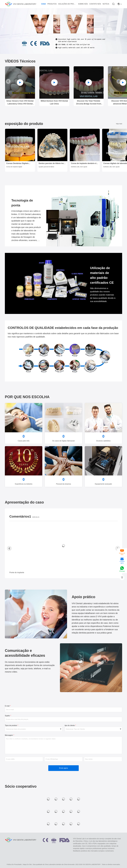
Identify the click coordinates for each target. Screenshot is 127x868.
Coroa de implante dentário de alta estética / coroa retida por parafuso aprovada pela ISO (84, 164)
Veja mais (119, 124)
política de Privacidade (14, 864)
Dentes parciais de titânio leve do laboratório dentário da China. (52, 164)
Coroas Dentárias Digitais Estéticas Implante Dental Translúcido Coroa (17, 164)
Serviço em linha (122, 554)
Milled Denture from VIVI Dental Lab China (54, 102)
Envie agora (63, 768)
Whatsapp (122, 571)
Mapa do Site (27, 864)
